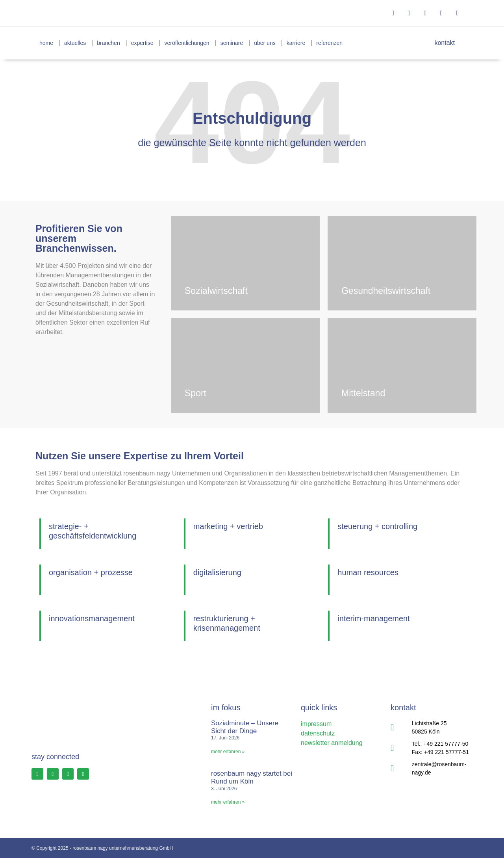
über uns (265, 43)
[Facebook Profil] (38, 775)
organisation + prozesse (91, 572)
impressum (316, 724)
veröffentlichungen (187, 43)
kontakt (441, 43)
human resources (368, 572)
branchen (108, 43)
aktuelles (75, 43)
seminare (232, 43)
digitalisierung (217, 572)
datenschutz (318, 733)
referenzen (329, 43)
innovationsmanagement (92, 618)
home (46, 43)
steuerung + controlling (377, 526)
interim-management (373, 618)
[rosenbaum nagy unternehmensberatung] (77, 13)
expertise (142, 43)
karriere (296, 43)
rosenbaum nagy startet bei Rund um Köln (252, 777)
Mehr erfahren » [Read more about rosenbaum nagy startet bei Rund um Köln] (228, 802)
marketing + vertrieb (228, 526)
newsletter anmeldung (332, 743)
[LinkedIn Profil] (71, 775)
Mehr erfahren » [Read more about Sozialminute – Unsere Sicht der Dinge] (228, 752)
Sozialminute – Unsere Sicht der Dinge (245, 727)
